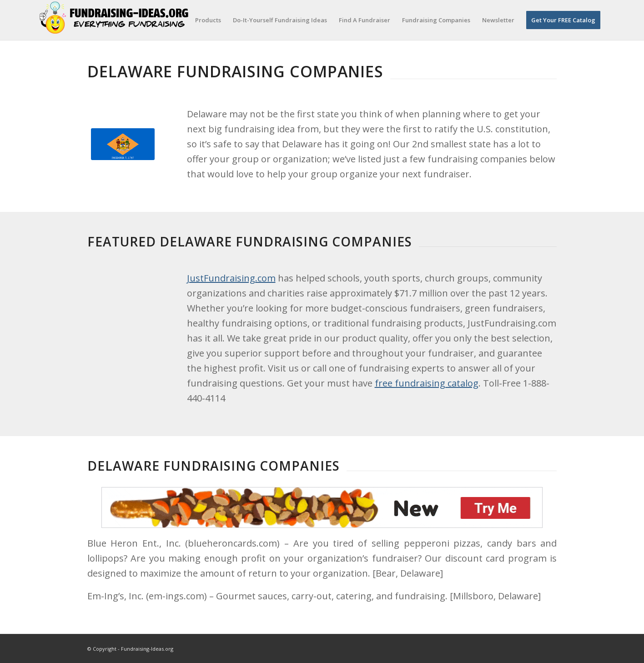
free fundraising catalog (427, 383)
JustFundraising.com (231, 278)
